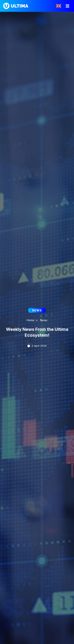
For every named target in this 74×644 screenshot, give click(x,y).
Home (30, 320)
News (44, 320)
